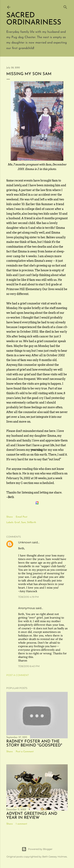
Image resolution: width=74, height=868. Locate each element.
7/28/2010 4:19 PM (28, 597)
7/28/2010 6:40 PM (29, 666)
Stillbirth (32, 522)
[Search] (65, 6)
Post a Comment (18, 675)
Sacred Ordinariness (34, 19)
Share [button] (9, 517)
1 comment (21, 824)
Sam (23, 522)
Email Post (22, 517)
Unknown (25, 542)
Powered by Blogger (37, 849)
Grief (17, 522)
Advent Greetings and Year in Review (32, 816)
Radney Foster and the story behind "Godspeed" (34, 743)
